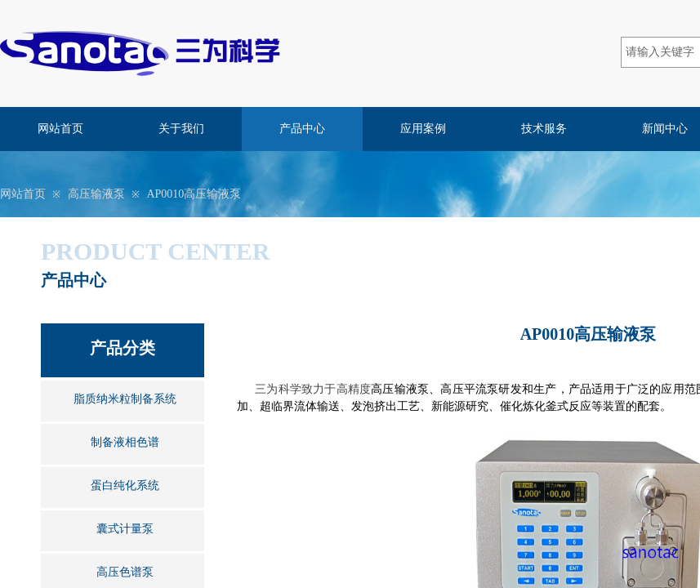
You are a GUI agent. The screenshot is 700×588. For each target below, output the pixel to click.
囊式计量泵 (125, 529)
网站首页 (60, 129)
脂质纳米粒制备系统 (125, 399)
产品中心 (302, 129)
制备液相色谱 (125, 442)
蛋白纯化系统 (125, 486)
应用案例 (423, 129)
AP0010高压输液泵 (194, 194)
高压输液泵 (96, 194)
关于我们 (181, 129)
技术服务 (544, 129)
